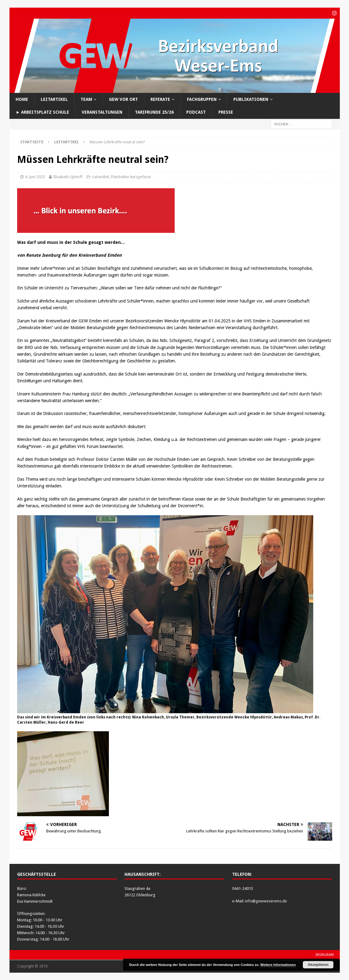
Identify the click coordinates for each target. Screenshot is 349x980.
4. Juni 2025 (35, 176)
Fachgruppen (202, 99)
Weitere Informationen (278, 965)
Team (86, 99)
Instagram (325, 954)
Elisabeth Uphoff (68, 176)
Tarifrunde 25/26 (154, 112)
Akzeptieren (318, 965)
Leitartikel (54, 99)
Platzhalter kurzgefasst (131, 176)
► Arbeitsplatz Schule (43, 112)
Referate (160, 99)
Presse (226, 112)
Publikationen (251, 99)
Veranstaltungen (102, 112)
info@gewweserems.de (266, 901)
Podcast (196, 112)
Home (22, 99)
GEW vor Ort (123, 99)
